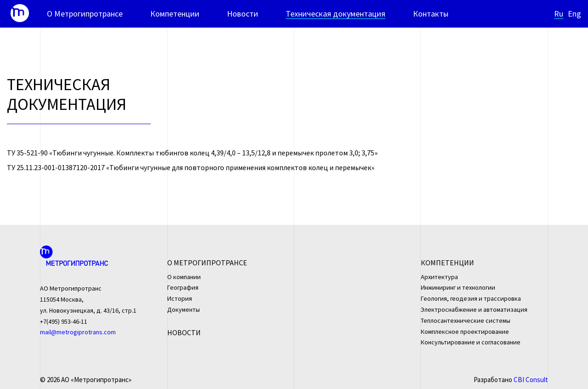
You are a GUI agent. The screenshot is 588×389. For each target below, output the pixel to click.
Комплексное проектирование (465, 332)
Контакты (431, 14)
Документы (184, 309)
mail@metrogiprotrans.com (78, 332)
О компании (184, 277)
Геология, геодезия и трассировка (471, 298)
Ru (559, 14)
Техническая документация (336, 14)
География (183, 287)
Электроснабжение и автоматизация (474, 309)
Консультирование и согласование (471, 342)
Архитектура (439, 277)
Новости (243, 14)
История (180, 298)
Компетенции (175, 14)
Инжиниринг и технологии (458, 287)
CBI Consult (531, 380)
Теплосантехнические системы (466, 320)
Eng (574, 14)
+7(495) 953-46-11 (64, 321)
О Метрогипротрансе (85, 14)
